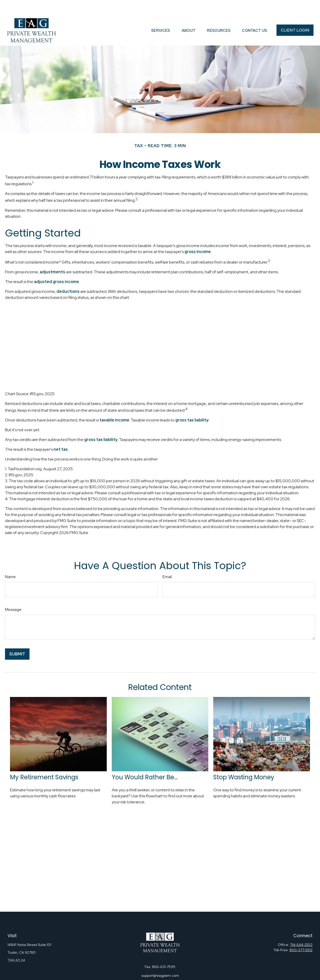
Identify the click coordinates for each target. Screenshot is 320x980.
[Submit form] (17, 639)
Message (13, 594)
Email (167, 562)
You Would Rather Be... (145, 762)
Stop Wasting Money (244, 762)
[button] (161, 15)
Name (10, 562)
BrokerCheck (210, 975)
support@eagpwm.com (160, 960)
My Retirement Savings (44, 762)
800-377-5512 (301, 935)
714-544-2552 (301, 930)
